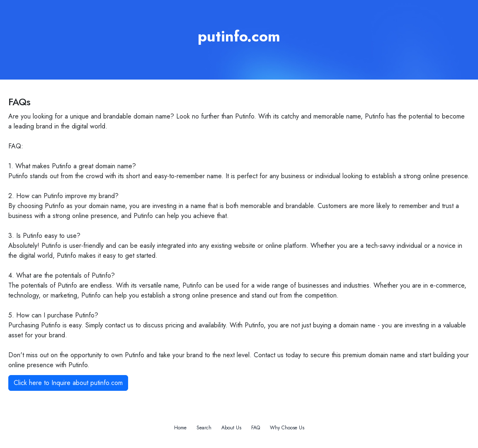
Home (180, 428)
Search (204, 428)
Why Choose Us (287, 428)
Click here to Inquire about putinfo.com (68, 383)
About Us (231, 428)
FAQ (256, 428)
